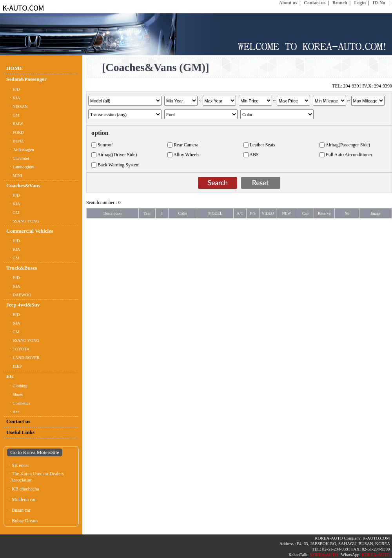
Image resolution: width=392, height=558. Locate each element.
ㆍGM (13, 115)
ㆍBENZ (15, 141)
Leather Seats (262, 145)
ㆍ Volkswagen (20, 150)
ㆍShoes (15, 395)
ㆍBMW (15, 124)
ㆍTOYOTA (18, 349)
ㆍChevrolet (18, 158)
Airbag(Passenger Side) (348, 145)
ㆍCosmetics (18, 403)
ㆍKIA (13, 98)
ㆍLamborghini (20, 167)
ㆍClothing (17, 386)
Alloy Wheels (186, 155)
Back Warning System (119, 165)
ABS (254, 155)
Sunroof (105, 145)
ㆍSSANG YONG (23, 221)
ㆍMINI (14, 176)
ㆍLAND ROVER (23, 358)
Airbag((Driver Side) (117, 155)
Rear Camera (186, 145)
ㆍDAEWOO (19, 295)
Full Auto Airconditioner (349, 155)
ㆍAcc (13, 412)
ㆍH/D (13, 89)
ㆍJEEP (14, 366)
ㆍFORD (15, 132)
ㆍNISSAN (17, 107)
